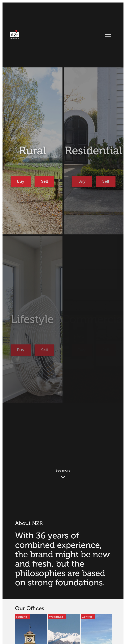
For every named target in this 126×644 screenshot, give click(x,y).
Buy (21, 181)
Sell (44, 181)
